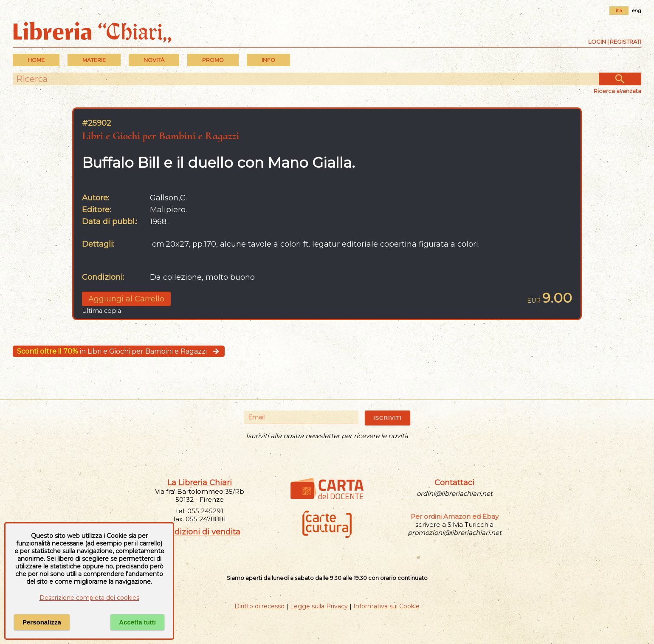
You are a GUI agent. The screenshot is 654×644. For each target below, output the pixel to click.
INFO (268, 60)
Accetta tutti (137, 622)
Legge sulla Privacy (319, 606)
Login (597, 42)
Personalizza (42, 622)
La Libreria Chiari (200, 483)
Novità (154, 60)
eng (637, 10)
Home (36, 60)
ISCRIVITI (388, 418)
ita (619, 10)
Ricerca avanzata (617, 91)
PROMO (213, 60)
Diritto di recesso (259, 606)
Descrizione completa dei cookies (89, 598)
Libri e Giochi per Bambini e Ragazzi (161, 136)
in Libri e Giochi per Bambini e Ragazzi (119, 351)
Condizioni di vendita (200, 532)
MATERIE (94, 60)
